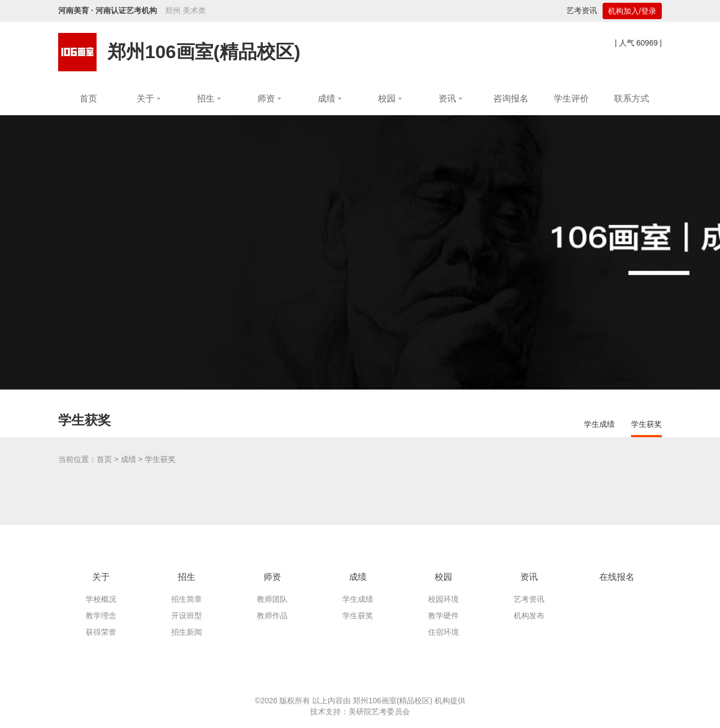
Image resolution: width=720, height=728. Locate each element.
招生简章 (187, 599)
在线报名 (617, 577)
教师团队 (272, 599)
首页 (104, 459)
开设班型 (187, 616)
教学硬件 (443, 616)
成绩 (128, 459)
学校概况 (101, 599)
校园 (443, 577)
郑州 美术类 (185, 10)
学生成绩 (599, 424)
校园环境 (443, 599)
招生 (187, 577)
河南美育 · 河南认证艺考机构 (108, 10)
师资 (272, 577)
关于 (101, 577)
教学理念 (101, 616)
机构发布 (529, 616)
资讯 (529, 577)
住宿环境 (443, 632)
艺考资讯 (582, 10)
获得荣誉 (101, 632)
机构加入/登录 (632, 11)
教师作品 (272, 616)
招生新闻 (187, 632)
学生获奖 (646, 424)
